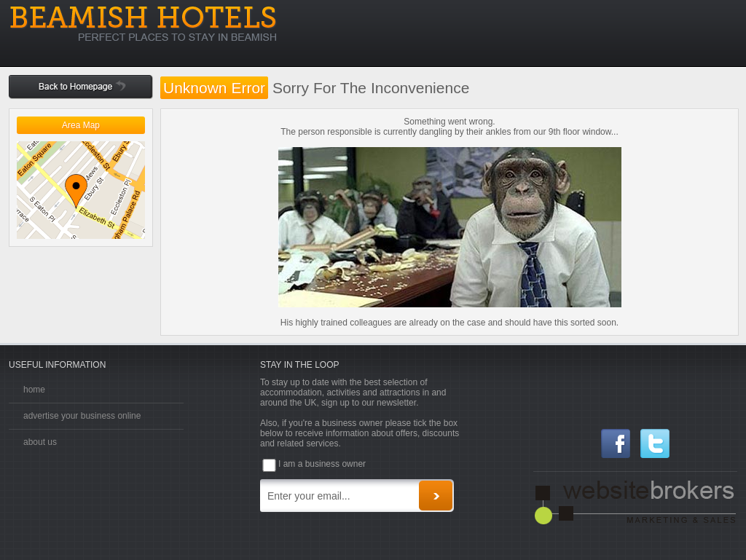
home (34, 390)
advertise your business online (82, 416)
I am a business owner (322, 464)
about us (40, 442)
